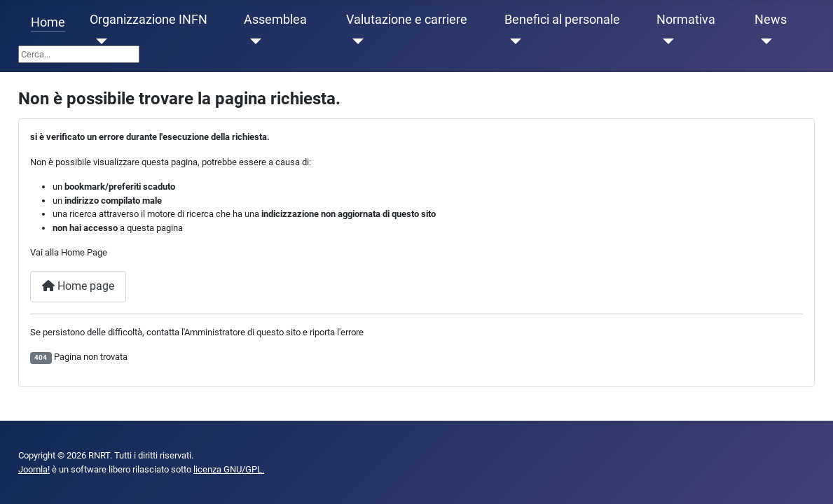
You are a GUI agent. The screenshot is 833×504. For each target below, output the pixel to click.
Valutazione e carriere (407, 20)
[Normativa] (665, 41)
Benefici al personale (562, 20)
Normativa (686, 20)
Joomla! (34, 469)
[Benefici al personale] (513, 41)
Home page (78, 286)
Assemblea (275, 20)
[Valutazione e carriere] (355, 41)
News (771, 20)
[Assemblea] (253, 41)
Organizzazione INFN (149, 20)
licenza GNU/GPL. (229, 469)
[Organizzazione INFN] (98, 41)
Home (48, 22)
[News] (763, 41)
